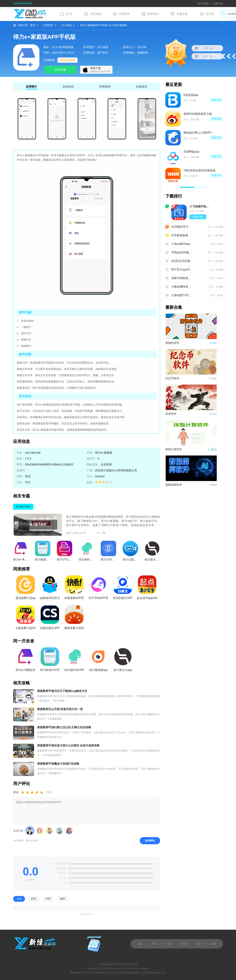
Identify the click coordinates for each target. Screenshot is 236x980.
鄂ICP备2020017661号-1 (104, 973)
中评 (48, 899)
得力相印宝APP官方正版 (74, 660)
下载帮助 (123, 964)
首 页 (66, 14)
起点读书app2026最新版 (147, 588)
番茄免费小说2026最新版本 (74, 619)
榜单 (213, 944)
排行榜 (207, 14)
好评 (34, 899)
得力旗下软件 (68, 60)
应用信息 (68, 87)
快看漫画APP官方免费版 (74, 588)
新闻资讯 (150, 14)
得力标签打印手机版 (50, 660)
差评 (63, 899)
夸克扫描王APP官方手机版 (123, 588)
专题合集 (179, 14)
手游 (155, 944)
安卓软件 (48, 25)
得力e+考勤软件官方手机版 (26, 660)
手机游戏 (93, 14)
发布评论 (150, 841)
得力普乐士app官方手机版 (123, 660)
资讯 (184, 944)
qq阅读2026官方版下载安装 (50, 588)
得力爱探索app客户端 (99, 660)
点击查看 (106, 464)
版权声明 (113, 964)
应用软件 (122, 14)
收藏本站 (218, 3)
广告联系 (102, 964)
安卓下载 (60, 70)
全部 (19, 899)
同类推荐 (105, 87)
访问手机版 (203, 3)
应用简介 (31, 87)
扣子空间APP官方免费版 (98, 588)
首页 (33, 25)
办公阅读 (67, 25)
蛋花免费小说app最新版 (26, 588)
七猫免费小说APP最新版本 (25, 619)
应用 (169, 944)
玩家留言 (142, 87)
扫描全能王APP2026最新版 (50, 619)
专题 (199, 944)
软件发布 (134, 964)
